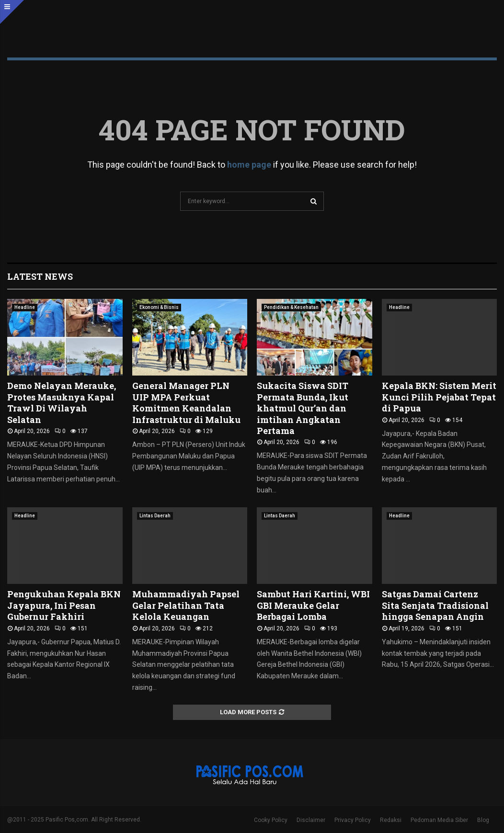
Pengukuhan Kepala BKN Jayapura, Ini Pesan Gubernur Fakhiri (64, 605)
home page (249, 165)
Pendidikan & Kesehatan (291, 307)
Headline (25, 307)
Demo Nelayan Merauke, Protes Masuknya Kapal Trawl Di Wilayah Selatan (62, 402)
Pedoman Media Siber (439, 820)
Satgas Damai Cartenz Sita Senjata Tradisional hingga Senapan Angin (435, 605)
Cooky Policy (271, 820)
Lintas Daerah (155, 516)
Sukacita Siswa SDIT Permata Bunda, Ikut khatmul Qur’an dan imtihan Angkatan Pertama (303, 408)
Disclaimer (311, 820)
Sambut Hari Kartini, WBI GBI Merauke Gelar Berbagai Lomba (313, 605)
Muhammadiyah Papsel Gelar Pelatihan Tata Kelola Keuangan (186, 605)
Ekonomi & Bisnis (159, 307)
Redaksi (391, 820)
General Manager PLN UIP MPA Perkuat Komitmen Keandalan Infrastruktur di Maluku (186, 402)
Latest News (40, 276)
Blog (483, 820)
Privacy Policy (353, 820)
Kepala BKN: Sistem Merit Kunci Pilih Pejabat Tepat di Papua (439, 397)
